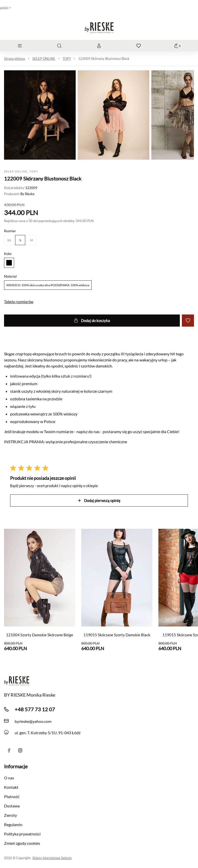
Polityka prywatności (22, 834)
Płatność (12, 796)
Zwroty (10, 815)
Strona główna (15, 59)
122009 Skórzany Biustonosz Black (104, 59)
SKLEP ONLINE (44, 59)
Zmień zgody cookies (22, 843)
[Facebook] (9, 750)
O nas (9, 778)
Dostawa (12, 806)
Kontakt (11, 787)
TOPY (67, 59)
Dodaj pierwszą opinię (99, 501)
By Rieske (27, 194)
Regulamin (13, 824)
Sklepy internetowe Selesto (52, 858)
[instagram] (20, 750)
